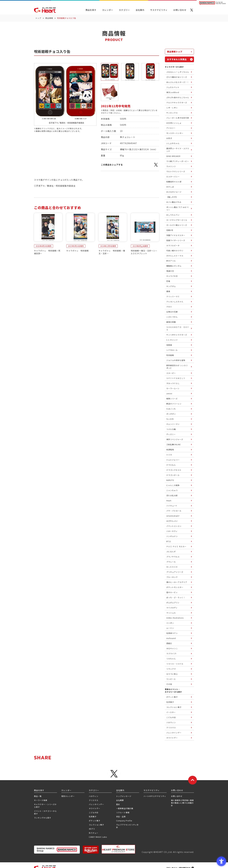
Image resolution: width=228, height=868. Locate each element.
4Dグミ (92, 829)
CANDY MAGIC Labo (98, 837)
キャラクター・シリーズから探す (45, 806)
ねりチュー (94, 833)
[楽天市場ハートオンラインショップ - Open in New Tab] (91, 850)
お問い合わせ (177, 796)
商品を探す (91, 10)
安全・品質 (121, 816)
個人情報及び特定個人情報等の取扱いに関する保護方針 (182, 803)
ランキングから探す (43, 818)
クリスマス (94, 800)
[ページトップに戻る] (193, 780)
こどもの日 (94, 812)
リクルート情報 (123, 812)
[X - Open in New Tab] (192, 10)
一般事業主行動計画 (125, 808)
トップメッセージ (124, 796)
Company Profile (124, 821)
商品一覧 (38, 796)
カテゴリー (124, 10)
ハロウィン (94, 796)
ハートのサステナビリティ (155, 796)
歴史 (118, 804)
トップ (38, 18)
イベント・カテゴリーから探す (45, 812)
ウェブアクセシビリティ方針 (127, 826)
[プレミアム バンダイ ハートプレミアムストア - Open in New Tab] (118, 849)
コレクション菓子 (96, 825)
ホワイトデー (95, 808)
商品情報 (49, 18)
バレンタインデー (96, 804)
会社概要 (120, 800)
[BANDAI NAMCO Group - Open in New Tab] (57, 850)
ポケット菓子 (95, 821)
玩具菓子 (93, 816)
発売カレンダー (68, 796)
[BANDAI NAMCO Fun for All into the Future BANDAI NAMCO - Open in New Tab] (212, 3)
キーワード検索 (41, 800)
